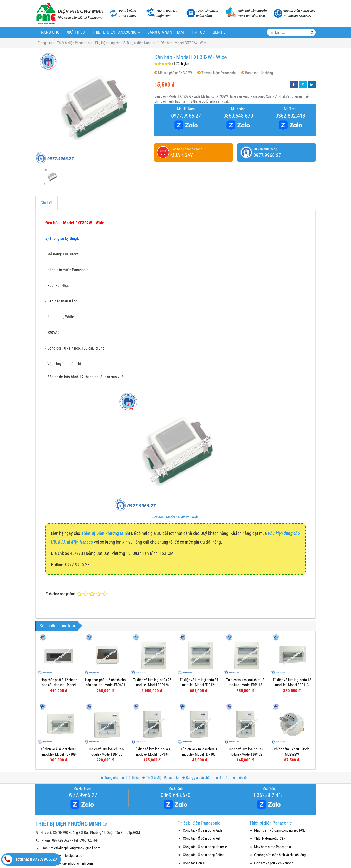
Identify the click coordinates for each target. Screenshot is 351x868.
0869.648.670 (238, 116)
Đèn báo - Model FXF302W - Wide (175, 517)
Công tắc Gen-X (194, 863)
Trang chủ (49, 32)
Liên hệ (219, 32)
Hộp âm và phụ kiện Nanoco (274, 863)
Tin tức (198, 32)
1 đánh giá (180, 64)
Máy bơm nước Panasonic (273, 847)
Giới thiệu (76, 32)
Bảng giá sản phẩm (166, 32)
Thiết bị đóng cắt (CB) (270, 839)
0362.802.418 (290, 116)
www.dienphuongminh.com (74, 863)
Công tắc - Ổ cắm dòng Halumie (205, 847)
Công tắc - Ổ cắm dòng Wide (203, 830)
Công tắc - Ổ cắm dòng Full (202, 839)
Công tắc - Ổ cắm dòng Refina (204, 855)
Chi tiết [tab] (46, 203)
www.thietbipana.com (70, 856)
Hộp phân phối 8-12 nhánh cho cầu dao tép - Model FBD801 (59, 685)
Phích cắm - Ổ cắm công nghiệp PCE (280, 830)
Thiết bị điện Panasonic (114, 32)
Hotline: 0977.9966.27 (30, 859)
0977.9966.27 (186, 116)
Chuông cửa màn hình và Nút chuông (280, 855)
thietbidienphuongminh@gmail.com (75, 848)
